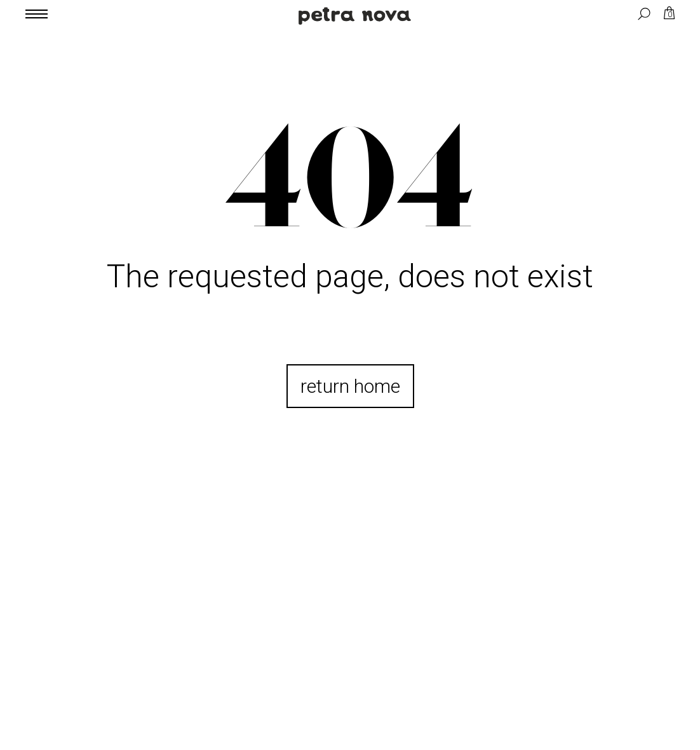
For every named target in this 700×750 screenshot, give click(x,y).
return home (350, 386)
